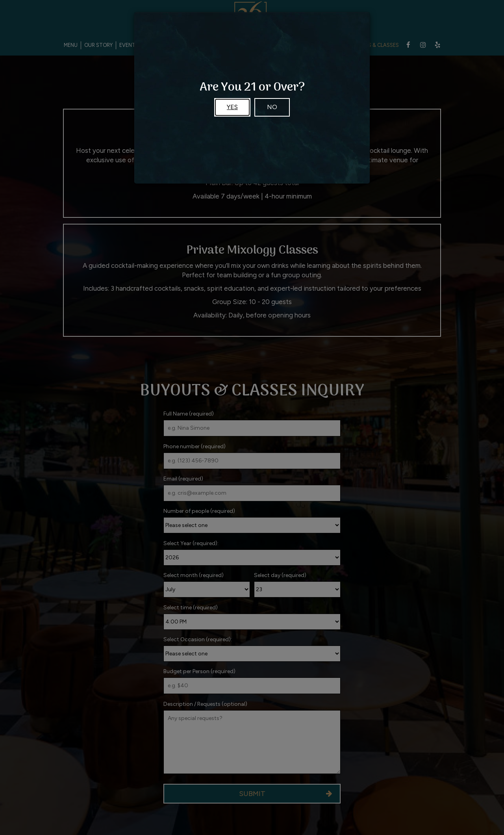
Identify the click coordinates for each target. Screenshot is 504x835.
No (272, 107)
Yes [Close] (232, 107)
